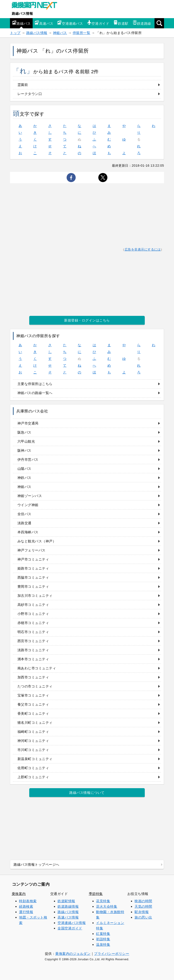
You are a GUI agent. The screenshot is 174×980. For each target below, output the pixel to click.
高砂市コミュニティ (33, 605)
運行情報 (26, 912)
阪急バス (24, 432)
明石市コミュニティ (33, 632)
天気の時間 (143, 906)
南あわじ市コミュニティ (37, 668)
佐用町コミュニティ (33, 768)
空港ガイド (98, 23)
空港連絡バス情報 (72, 923)
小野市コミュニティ (33, 614)
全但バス (24, 514)
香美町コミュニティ (33, 713)
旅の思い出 (143, 917)
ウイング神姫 (28, 505)
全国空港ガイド (70, 928)
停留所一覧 (82, 33)
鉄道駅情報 (66, 901)
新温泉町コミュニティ (35, 759)
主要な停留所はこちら (35, 384)
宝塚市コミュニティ (33, 695)
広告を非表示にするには (143, 250)
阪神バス (24, 450)
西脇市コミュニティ (33, 577)
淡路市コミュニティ (33, 650)
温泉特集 (103, 945)
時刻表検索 (28, 901)
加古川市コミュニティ (35, 596)
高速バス (44, 23)
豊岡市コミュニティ (33, 586)
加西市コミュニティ (33, 677)
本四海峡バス (28, 532)
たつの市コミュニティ (35, 686)
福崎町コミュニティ (33, 732)
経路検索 (26, 906)
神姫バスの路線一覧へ (35, 393)
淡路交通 (24, 523)
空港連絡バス (70, 23)
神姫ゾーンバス (30, 496)
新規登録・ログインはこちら (87, 320)
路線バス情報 (22, 13)
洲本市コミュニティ (33, 659)
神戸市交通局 (28, 423)
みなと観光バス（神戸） (37, 541)
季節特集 (96, 894)
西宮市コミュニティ (33, 641)
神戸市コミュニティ (33, 559)
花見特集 (103, 901)
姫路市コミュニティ (33, 568)
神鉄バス (24, 478)
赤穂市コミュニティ (33, 623)
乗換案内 (19, 894)
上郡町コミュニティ (33, 777)
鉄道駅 (121, 23)
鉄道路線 (142, 23)
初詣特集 (103, 939)
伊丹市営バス (28, 460)
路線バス (21, 23)
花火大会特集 (107, 906)
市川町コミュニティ (33, 750)
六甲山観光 (26, 441)
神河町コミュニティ (33, 741)
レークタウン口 (30, 94)
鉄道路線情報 (68, 906)
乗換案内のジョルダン (73, 954)
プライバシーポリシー (112, 954)
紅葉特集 (103, 934)
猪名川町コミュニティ (35, 723)
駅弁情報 (142, 912)
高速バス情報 (68, 917)
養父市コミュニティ (33, 704)
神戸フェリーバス (31, 550)
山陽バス (24, 469)
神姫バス (60, 33)
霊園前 (23, 85)
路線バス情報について (87, 793)
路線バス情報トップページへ (36, 864)
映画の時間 (143, 901)
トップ (15, 33)
